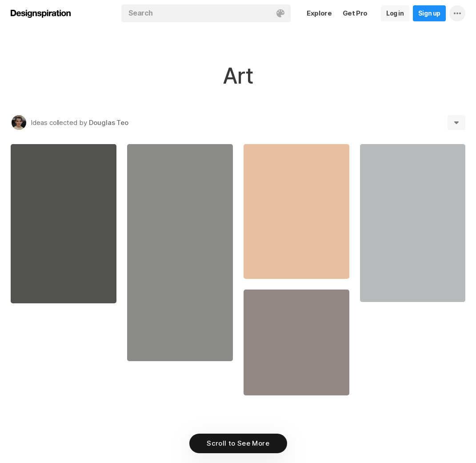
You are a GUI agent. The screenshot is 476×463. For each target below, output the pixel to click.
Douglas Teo (109, 123)
